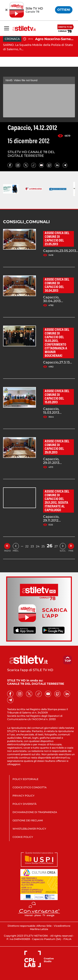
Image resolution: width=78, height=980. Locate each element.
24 (38, 546)
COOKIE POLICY (23, 837)
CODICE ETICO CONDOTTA (30, 787)
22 (27, 546)
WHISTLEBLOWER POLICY (29, 829)
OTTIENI (64, 10)
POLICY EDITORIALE (25, 779)
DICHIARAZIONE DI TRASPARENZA (35, 812)
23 (32, 546)
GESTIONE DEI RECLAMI (28, 820)
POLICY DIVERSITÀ (25, 804)
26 (50, 546)
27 (56, 546)
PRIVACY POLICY (24, 796)
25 (43, 546)
